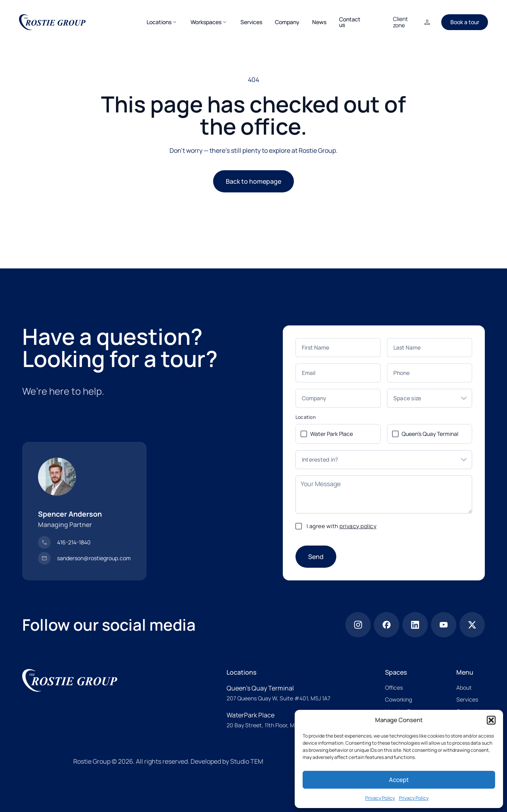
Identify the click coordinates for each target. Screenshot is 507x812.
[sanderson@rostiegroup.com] (84, 558)
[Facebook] (387, 625)
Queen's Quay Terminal (430, 434)
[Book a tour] (465, 22)
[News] (319, 22)
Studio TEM (247, 761)
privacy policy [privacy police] (358, 526)
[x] (472, 625)
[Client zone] (413, 22)
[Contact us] (350, 22)
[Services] (251, 22)
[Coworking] (398, 700)
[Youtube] (444, 625)
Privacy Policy (380, 798)
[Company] (287, 22)
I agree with (342, 526)
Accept (399, 780)
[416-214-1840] (64, 542)
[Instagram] (358, 625)
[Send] (316, 557)
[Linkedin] (415, 625)
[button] (491, 720)
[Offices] (394, 688)
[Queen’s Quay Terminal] (278, 688)
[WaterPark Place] (269, 715)
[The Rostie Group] (52, 22)
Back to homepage (253, 181)
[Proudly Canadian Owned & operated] (41, 761)
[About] (464, 688)
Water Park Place (332, 434)
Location (306, 417)
